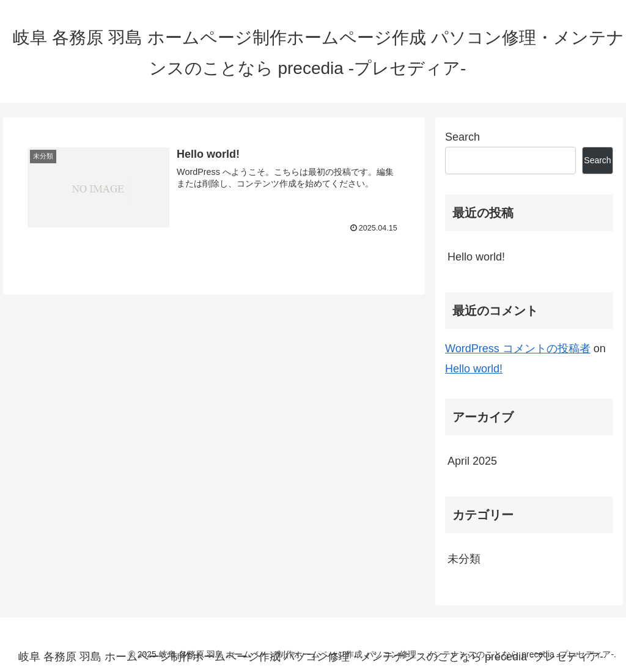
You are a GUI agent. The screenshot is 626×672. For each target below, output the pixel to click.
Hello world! (476, 257)
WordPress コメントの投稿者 (518, 349)
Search (462, 137)
